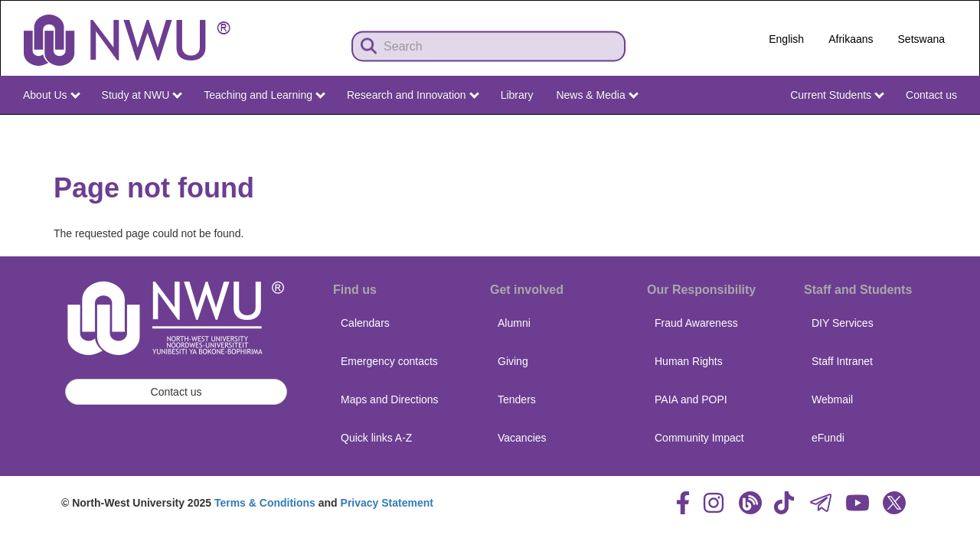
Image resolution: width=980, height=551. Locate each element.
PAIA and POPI (691, 399)
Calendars (365, 323)
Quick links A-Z (376, 438)
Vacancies (522, 438)
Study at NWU (142, 95)
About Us (51, 95)
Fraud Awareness (696, 323)
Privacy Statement (387, 503)
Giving (513, 361)
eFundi (828, 438)
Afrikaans (851, 39)
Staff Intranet (842, 361)
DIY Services (843, 323)
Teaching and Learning (265, 95)
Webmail (832, 399)
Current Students (837, 95)
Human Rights (689, 361)
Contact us (931, 95)
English (786, 39)
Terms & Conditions (265, 503)
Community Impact (699, 438)
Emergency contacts (389, 361)
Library (517, 95)
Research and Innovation (413, 95)
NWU (947, 129)
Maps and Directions (390, 399)
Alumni (514, 323)
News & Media (597, 95)
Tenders (517, 399)
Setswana (921, 39)
